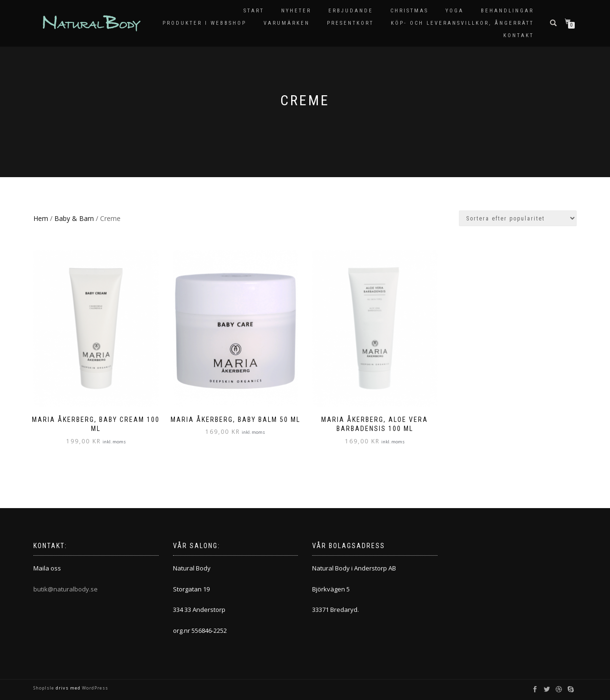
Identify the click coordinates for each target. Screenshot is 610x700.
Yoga (455, 11)
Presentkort (350, 23)
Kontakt (518, 35)
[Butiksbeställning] (518, 218)
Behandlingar (507, 11)
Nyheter (296, 11)
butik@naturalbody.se (66, 589)
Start (254, 11)
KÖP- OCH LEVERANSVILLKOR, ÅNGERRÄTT (462, 23)
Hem (41, 218)
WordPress (94, 688)
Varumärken (287, 23)
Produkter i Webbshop (204, 23)
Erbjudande (351, 11)
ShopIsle (45, 688)
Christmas (409, 11)
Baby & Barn (74, 218)
